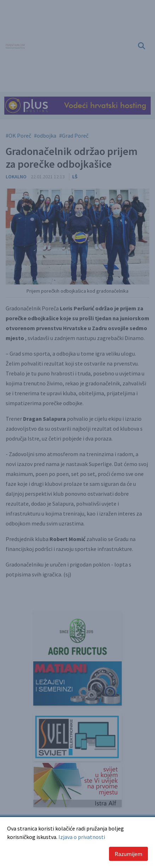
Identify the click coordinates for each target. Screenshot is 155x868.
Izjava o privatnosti (82, 837)
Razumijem (128, 854)
